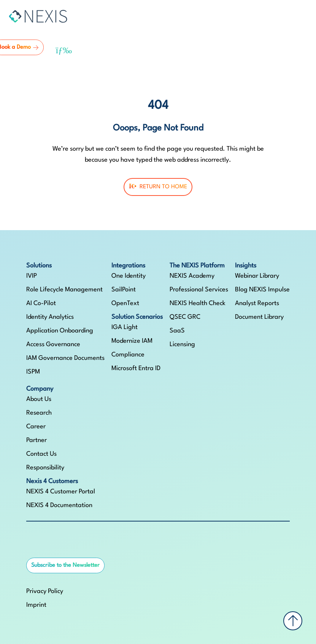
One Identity (129, 276)
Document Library (259, 317)
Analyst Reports (257, 303)
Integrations (128, 266)
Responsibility (45, 468)
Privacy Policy (45, 591)
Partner (37, 440)
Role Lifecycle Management (64, 290)
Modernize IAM (132, 341)
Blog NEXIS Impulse (262, 290)
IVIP (32, 276)
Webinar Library (257, 276)
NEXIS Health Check (198, 303)
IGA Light (125, 327)
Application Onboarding (60, 331)
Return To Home (158, 187)
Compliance (128, 355)
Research (39, 413)
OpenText (125, 303)
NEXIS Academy (192, 276)
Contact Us (41, 454)
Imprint (36, 605)
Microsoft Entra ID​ (136, 368)
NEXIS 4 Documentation (59, 505)
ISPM (33, 372)
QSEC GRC (185, 317)
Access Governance (53, 344)
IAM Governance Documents (65, 358)
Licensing (182, 344)
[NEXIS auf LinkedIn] (31, 546)
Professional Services (199, 290)
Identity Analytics (50, 317)
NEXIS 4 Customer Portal (61, 492)
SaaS (177, 331)
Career (36, 427)
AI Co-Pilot (41, 303)
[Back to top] (293, 621)
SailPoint (124, 290)
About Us (39, 399)
